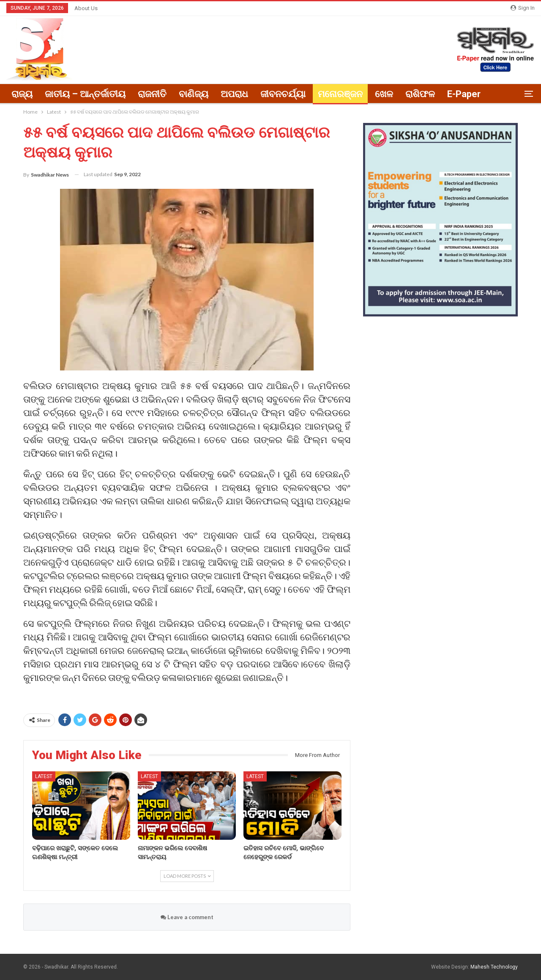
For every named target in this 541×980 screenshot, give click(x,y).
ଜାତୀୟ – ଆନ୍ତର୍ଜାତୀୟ (85, 94)
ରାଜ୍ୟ (22, 94)
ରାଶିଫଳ (420, 94)
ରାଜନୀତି (152, 94)
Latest (44, 776)
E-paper (464, 94)
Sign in (523, 8)
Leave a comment (187, 917)
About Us (86, 8)
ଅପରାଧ (234, 94)
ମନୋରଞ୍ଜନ (340, 94)
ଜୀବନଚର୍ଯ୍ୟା (283, 94)
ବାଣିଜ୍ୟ (194, 94)
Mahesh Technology (494, 967)
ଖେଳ (384, 94)
